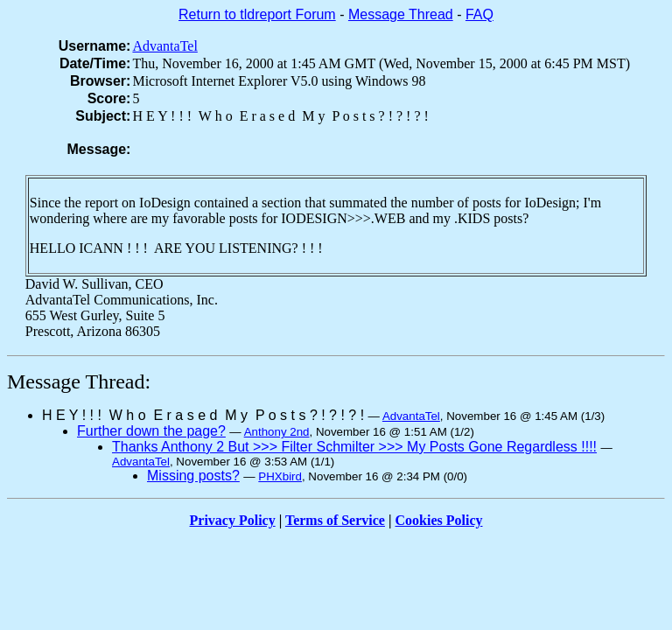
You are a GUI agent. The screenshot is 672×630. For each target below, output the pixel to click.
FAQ (479, 14)
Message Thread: (79, 381)
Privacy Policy (233, 520)
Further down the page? (151, 431)
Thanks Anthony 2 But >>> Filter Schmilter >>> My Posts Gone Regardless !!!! (354, 447)
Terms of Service (335, 520)
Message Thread (401, 14)
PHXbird (280, 476)
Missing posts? (193, 476)
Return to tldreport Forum (257, 14)
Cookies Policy (439, 520)
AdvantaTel (164, 46)
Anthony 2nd (277, 432)
